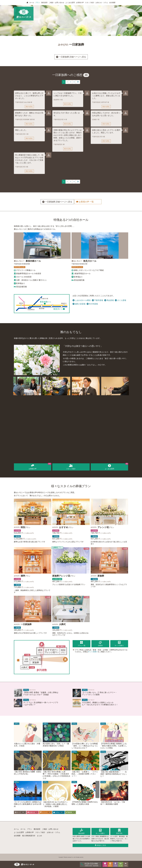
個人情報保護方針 (29, 836)
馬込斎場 (109, 300)
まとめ (39, 836)
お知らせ (32, 812)
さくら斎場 (120, 300)
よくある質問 (70, 3)
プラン (38, 3)
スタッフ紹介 (90, 3)
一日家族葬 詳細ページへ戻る (71, 57)
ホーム (16, 829)
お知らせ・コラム (102, 3)
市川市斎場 (92, 304)
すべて (20, 812)
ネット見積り (93, 652)
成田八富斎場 (79, 304)
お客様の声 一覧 (88, 202)
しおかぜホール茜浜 (82, 300)
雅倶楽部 (44, 3)
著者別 (70, 812)
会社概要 (112, 3)
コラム (58, 812)
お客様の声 (80, 3)
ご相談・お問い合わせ (56, 3)
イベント (45, 812)
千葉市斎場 (98, 300)
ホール (32, 3)
